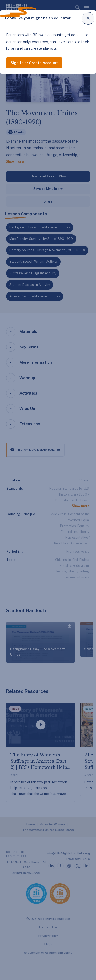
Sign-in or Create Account (34, 63)
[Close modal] (88, 18)
